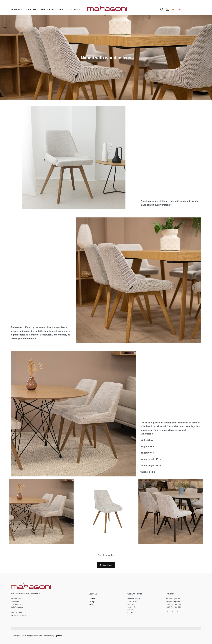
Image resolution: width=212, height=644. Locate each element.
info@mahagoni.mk (173, 602)
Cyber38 (58, 636)
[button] (11, 512)
